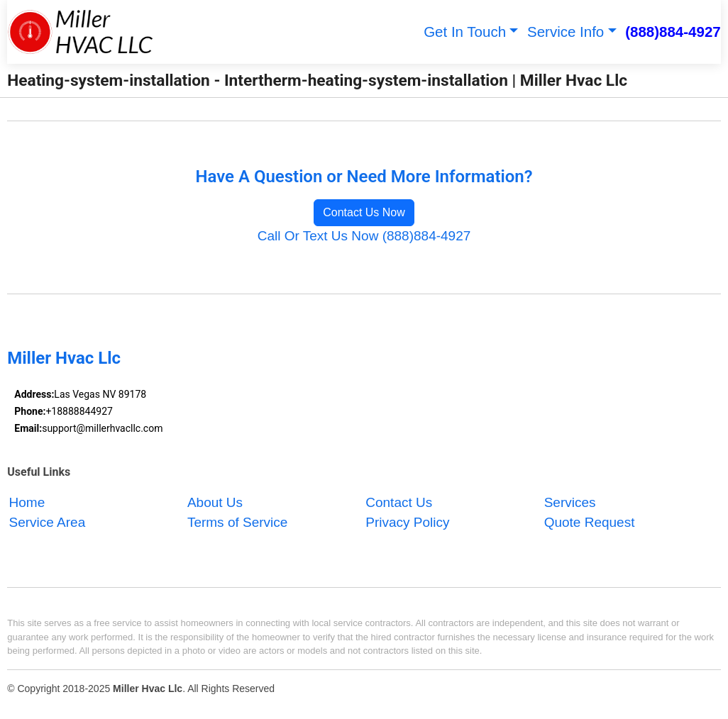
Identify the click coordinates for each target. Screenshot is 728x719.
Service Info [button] (566, 32)
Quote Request (590, 523)
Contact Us (399, 502)
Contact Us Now (364, 212)
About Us (215, 502)
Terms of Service (237, 523)
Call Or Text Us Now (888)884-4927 (364, 236)
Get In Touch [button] (465, 32)
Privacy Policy (407, 523)
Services (570, 502)
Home (27, 502)
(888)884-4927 (673, 32)
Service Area (48, 523)
